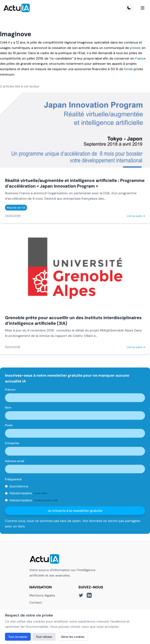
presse (135, 48)
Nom (8, 407)
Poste (9, 425)
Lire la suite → (136, 216)
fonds (128, 69)
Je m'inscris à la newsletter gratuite (75, 511)
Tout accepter (18, 637)
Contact (36, 602)
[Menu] (143, 8)
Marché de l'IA (16, 208)
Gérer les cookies (73, 637)
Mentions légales (42, 595)
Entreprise (12, 443)
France (140, 58)
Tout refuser (44, 637)
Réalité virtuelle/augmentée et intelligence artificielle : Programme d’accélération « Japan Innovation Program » (75, 183)
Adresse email (15, 461)
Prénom (10, 390)
